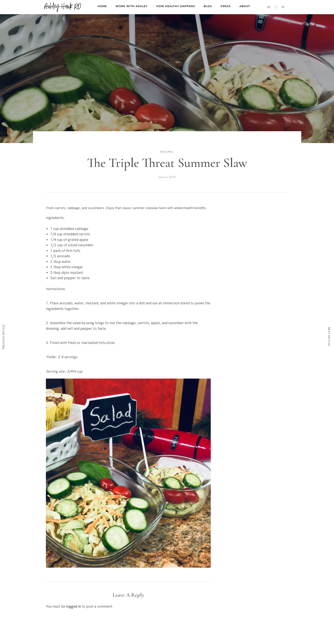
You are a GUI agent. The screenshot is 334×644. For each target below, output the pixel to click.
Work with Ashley (132, 6)
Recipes (167, 152)
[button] (128, 474)
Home (102, 6)
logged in (73, 607)
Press (226, 6)
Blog (208, 6)
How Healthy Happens (176, 6)
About (245, 6)
